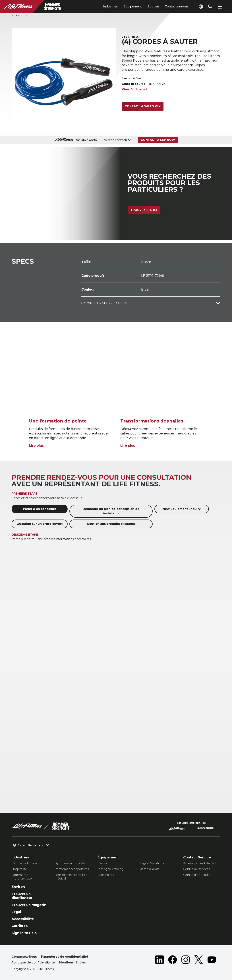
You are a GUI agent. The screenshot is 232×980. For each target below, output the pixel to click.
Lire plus (36, 446)
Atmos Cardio (150, 869)
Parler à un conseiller (40, 509)
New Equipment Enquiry (182, 509)
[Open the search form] (210, 7)
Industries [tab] (110, 6)
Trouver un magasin (29, 905)
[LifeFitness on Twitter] (199, 960)
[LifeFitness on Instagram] (186, 960)
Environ (18, 887)
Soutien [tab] (153, 6)
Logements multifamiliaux (22, 877)
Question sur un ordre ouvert (40, 524)
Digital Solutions (152, 863)
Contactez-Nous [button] (24, 957)
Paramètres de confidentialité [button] (65, 957)
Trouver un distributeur (22, 896)
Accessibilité (23, 919)
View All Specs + (135, 89)
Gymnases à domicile (70, 863)
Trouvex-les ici (144, 210)
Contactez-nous (177, 6)
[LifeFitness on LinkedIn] (159, 960)
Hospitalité (19, 869)
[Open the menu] (220, 7)
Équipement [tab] (133, 6)
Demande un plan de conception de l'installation (111, 511)
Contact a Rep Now (158, 140)
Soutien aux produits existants (111, 524)
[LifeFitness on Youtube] (212, 960)
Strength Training (110, 869)
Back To (19, 16)
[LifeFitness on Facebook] (173, 960)
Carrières (20, 926)
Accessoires (106, 875)
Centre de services (197, 869)
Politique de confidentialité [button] (33, 962)
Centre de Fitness (24, 863)
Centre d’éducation (197, 875)
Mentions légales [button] (72, 962)
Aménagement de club (200, 863)
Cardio (102, 863)
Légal (16, 912)
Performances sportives (72, 869)
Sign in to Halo (24, 933)
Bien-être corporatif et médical (71, 877)
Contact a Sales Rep (143, 106)
